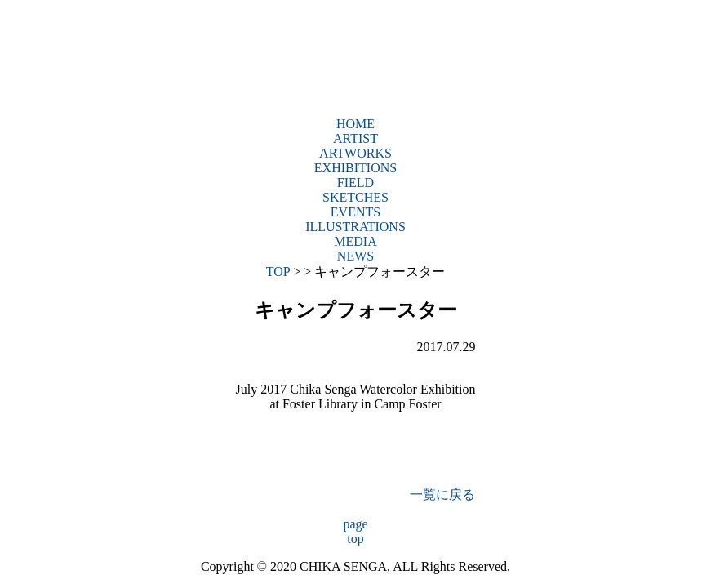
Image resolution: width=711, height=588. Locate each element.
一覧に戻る (442, 494)
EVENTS (355, 212)
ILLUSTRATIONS (355, 227)
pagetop (355, 531)
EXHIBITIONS (355, 168)
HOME (355, 124)
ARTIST (355, 138)
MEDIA (355, 241)
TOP (278, 272)
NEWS (355, 256)
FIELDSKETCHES (355, 190)
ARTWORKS (355, 153)
